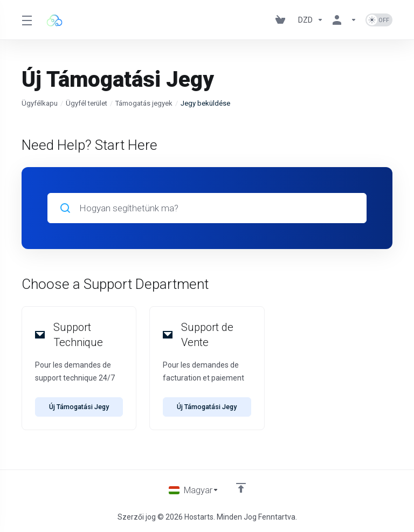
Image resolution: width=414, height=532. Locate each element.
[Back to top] (241, 487)
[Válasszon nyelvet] (194, 490)
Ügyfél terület (87, 103)
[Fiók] (344, 20)
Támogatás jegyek (144, 103)
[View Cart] (282, 20)
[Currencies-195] (311, 20)
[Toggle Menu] (27, 20)
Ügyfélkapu (40, 103)
